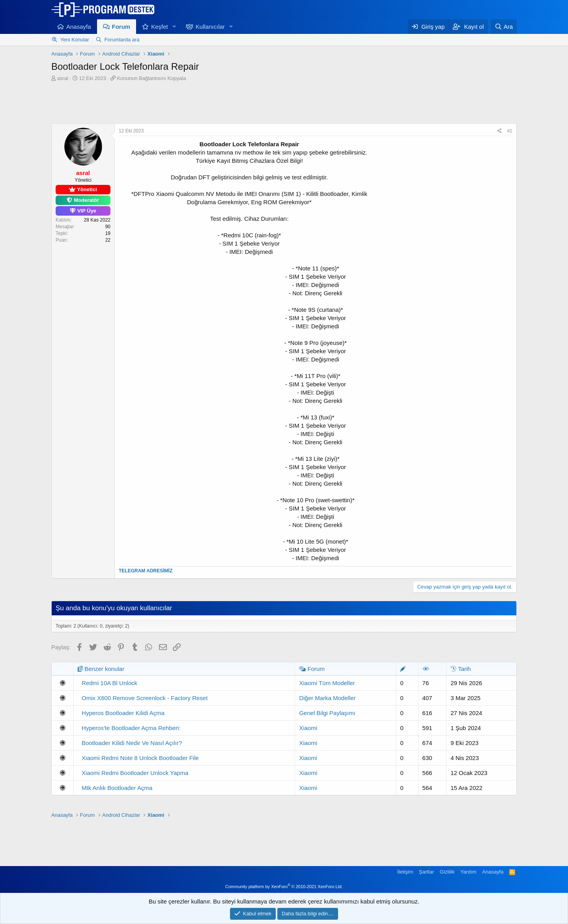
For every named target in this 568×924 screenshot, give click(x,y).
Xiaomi (308, 728)
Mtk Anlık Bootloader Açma (117, 788)
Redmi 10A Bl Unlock (109, 683)
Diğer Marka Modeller (327, 698)
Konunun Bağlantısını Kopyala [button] (151, 78)
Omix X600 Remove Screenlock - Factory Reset (145, 698)
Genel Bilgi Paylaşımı (327, 713)
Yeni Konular (75, 40)
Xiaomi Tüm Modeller (327, 683)
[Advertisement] (284, 104)
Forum (121, 27)
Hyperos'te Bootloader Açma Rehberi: (131, 728)
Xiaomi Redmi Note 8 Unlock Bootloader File (140, 758)
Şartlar (426, 872)
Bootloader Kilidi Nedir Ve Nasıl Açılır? (132, 743)
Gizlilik (447, 872)
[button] (174, 27)
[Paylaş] (500, 131)
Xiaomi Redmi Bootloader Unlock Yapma (135, 773)
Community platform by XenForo (284, 887)
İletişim (405, 872)
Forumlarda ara (122, 40)
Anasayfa (79, 27)
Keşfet (160, 27)
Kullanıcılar (210, 27)
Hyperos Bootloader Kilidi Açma (123, 713)
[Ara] (504, 27)
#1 (510, 131)
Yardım (468, 872)
